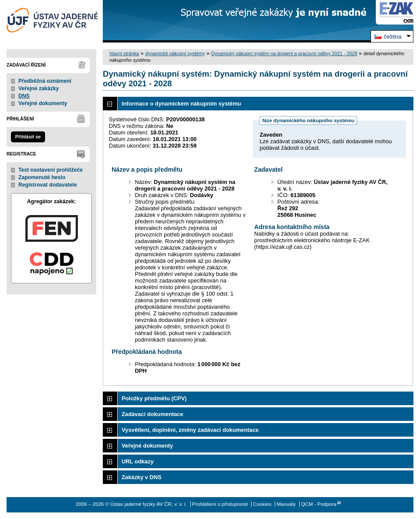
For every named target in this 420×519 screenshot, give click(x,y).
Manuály (286, 504)
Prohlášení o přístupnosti (220, 504)
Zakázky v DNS (142, 477)
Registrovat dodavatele (48, 185)
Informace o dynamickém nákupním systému (181, 104)
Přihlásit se (28, 137)
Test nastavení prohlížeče (51, 170)
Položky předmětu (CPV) (154, 398)
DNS (24, 96)
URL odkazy (138, 461)
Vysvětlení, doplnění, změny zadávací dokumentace (190, 430)
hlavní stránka (124, 53)
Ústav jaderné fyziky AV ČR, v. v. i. (51, 21)
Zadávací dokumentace (152, 414)
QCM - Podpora (319, 504)
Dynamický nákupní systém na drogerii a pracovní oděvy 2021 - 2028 (284, 53)
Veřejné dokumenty (43, 103)
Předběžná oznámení (45, 81)
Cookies (262, 504)
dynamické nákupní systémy (175, 53)
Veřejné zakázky (39, 88)
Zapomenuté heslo (42, 177)
